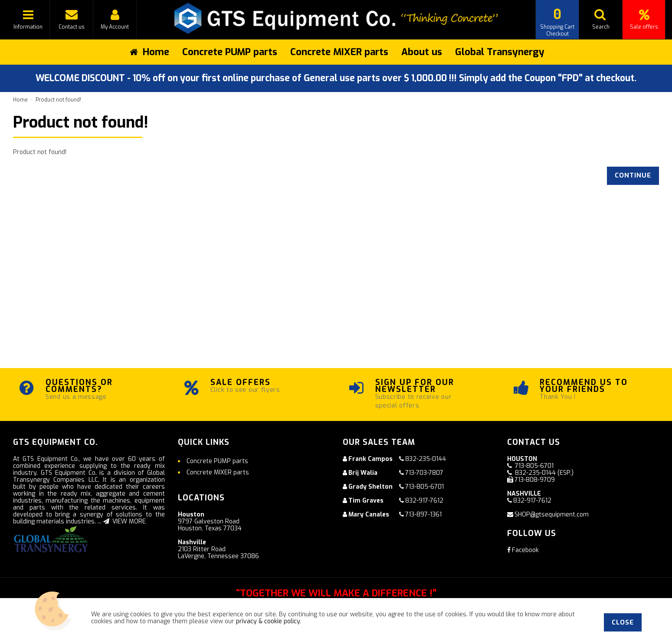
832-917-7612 (424, 501)
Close (623, 622)
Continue (633, 175)
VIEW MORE (125, 521)
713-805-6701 (425, 487)
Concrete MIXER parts (339, 52)
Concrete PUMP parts (230, 52)
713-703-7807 (424, 473)
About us (422, 52)
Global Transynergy (500, 52)
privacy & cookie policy (268, 621)
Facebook (523, 550)
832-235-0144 (426, 459)
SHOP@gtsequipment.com (552, 515)
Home (20, 100)
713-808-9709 (535, 480)
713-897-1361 (423, 515)
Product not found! (58, 100)
